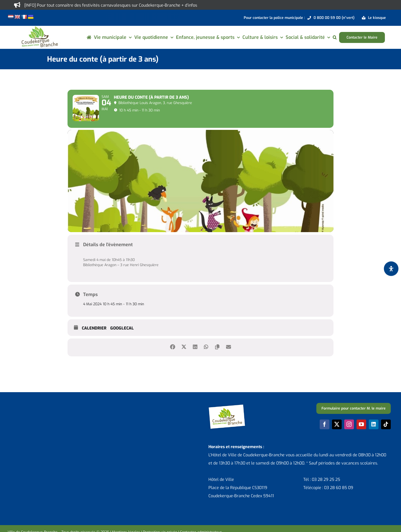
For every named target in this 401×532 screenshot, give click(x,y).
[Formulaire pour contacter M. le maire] (354, 416)
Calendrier (94, 336)
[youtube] (361, 432)
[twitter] (337, 432)
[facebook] (325, 432)
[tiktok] (386, 432)
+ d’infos (189, 5)
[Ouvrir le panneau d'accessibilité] (391, 269)
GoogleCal (122, 336)
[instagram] (349, 432)
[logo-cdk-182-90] (39, 28)
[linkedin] (374, 432)
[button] (335, 37)
